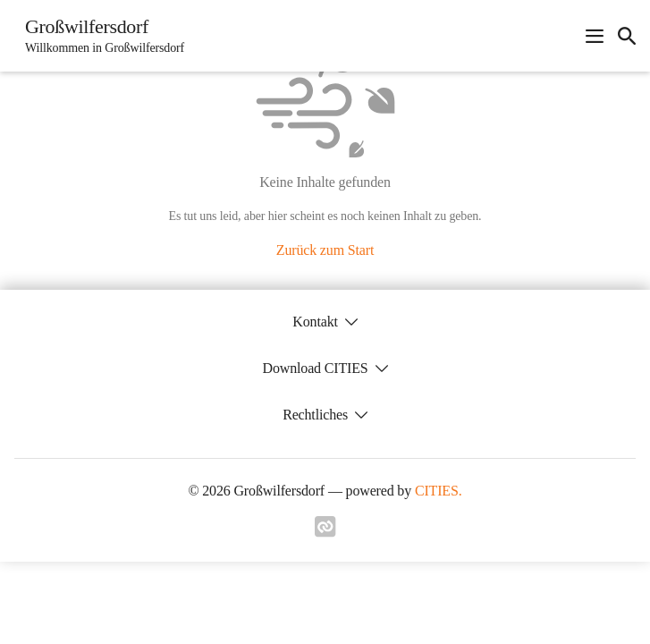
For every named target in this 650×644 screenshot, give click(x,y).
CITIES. (439, 491)
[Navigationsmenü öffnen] (595, 36)
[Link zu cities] (325, 532)
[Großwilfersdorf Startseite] (99, 36)
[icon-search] (627, 36)
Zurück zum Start (325, 250)
